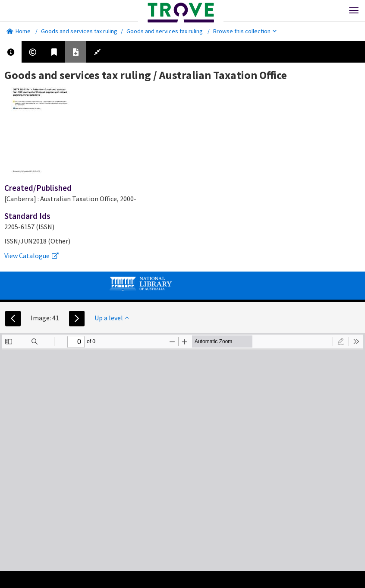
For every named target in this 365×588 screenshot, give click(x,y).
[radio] (341, 341)
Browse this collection (245, 31)
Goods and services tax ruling (79, 31)
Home (19, 31)
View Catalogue (31, 256)
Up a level (112, 318)
